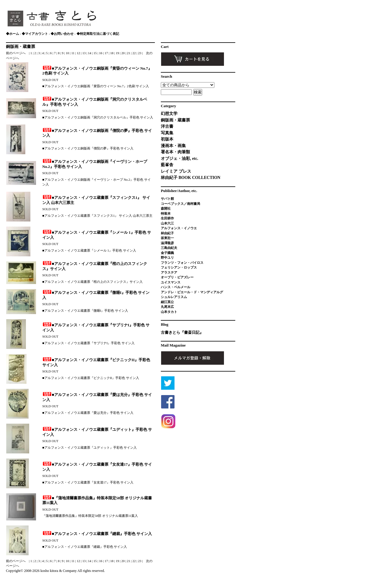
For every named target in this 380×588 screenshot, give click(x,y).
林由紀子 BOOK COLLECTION (191, 178)
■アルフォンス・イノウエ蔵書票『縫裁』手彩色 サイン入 (97, 534)
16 (101, 53)
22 (135, 53)
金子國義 (167, 253)
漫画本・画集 (173, 146)
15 (96, 53)
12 (79, 53)
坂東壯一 (167, 238)
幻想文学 (169, 114)
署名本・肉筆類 (175, 152)
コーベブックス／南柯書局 (180, 204)
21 (129, 53)
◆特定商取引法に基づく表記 (98, 34)
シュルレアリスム (174, 297)
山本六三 (167, 223)
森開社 (166, 208)
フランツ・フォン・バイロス (182, 263)
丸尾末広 (167, 307)
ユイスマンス (171, 282)
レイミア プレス (176, 171)
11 (73, 53)
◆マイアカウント (35, 34)
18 (112, 53)
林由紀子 (167, 233)
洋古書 (167, 126)
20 (123, 53)
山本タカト (169, 312)
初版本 (167, 139)
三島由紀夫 (169, 248)
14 (90, 53)
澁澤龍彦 (169, 243)
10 (68, 53)
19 (118, 53)
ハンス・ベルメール (176, 287)
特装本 (166, 213)
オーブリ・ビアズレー (177, 277)
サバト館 (167, 199)
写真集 (167, 133)
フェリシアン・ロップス (179, 267)
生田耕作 (167, 218)
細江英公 (167, 302)
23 (140, 53)
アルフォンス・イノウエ (179, 228)
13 (84, 53)
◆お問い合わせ (62, 34)
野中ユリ (167, 258)
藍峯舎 (167, 165)
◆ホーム (13, 34)
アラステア (169, 272)
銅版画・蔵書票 (21, 47)
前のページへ (16, 53)
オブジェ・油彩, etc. (180, 159)
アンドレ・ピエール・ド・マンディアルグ (192, 292)
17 (107, 53)
